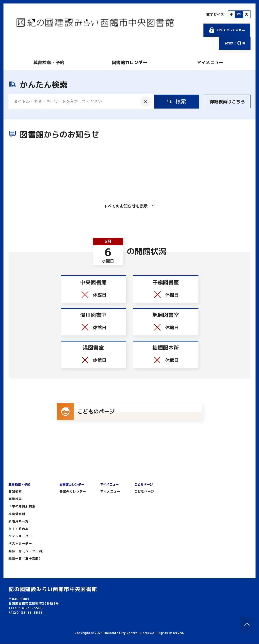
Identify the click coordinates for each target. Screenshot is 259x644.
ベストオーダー (20, 536)
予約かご (235, 43)
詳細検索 (15, 499)
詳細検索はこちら (227, 102)
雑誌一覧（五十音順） (25, 559)
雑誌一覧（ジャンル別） (27, 551)
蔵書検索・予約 (49, 62)
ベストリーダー (20, 544)
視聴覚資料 (17, 514)
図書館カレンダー (129, 62)
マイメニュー (210, 62)
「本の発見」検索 (22, 506)
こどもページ (144, 492)
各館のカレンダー (73, 492)
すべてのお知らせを (129, 206)
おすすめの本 (19, 529)
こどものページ (86, 412)
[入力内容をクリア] (143, 102)
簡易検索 (15, 492)
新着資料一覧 (19, 521)
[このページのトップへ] (247, 624)
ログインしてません (227, 30)
